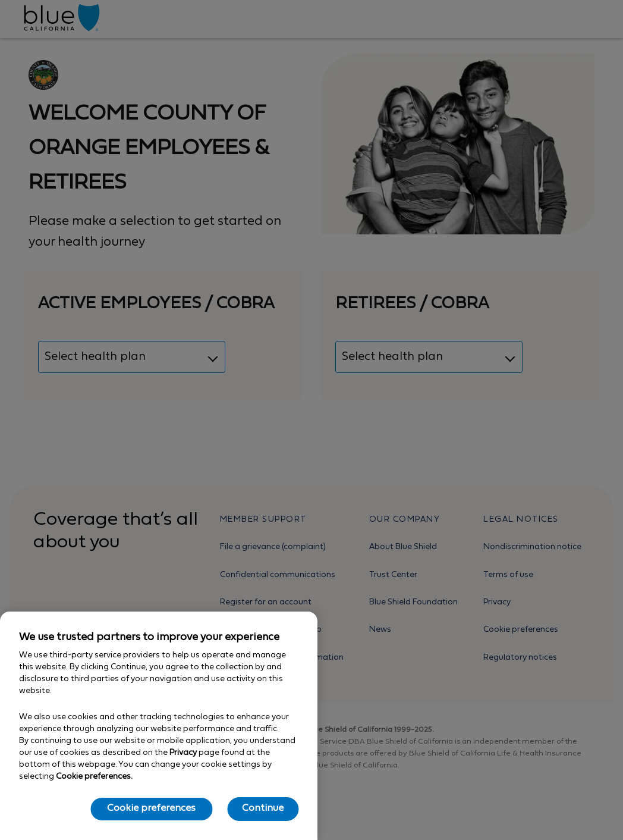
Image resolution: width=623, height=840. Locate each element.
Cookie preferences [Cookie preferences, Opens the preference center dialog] (151, 808)
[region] (159, 726)
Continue (263, 808)
